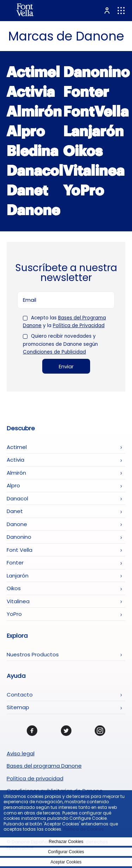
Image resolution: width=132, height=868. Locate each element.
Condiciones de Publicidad (54, 352)
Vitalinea (94, 171)
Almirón (34, 112)
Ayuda (16, 676)
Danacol (35, 171)
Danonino (97, 72)
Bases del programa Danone (44, 766)
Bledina (33, 151)
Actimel (33, 72)
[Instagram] (100, 731)
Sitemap (18, 707)
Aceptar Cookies (66, 862)
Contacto (20, 695)
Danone (33, 210)
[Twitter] (66, 731)
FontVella (96, 112)
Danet (27, 191)
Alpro (26, 131)
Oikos (83, 151)
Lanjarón (94, 131)
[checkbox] (25, 318)
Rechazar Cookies (66, 842)
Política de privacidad (35, 778)
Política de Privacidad (79, 326)
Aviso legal (21, 753)
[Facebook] (32, 731)
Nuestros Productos (33, 654)
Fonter (86, 92)
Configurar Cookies (66, 852)
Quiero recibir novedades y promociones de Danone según (60, 344)
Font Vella (20, 550)
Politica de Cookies (84, 829)
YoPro (84, 191)
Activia (31, 92)
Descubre (21, 429)
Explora (17, 636)
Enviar (66, 366)
